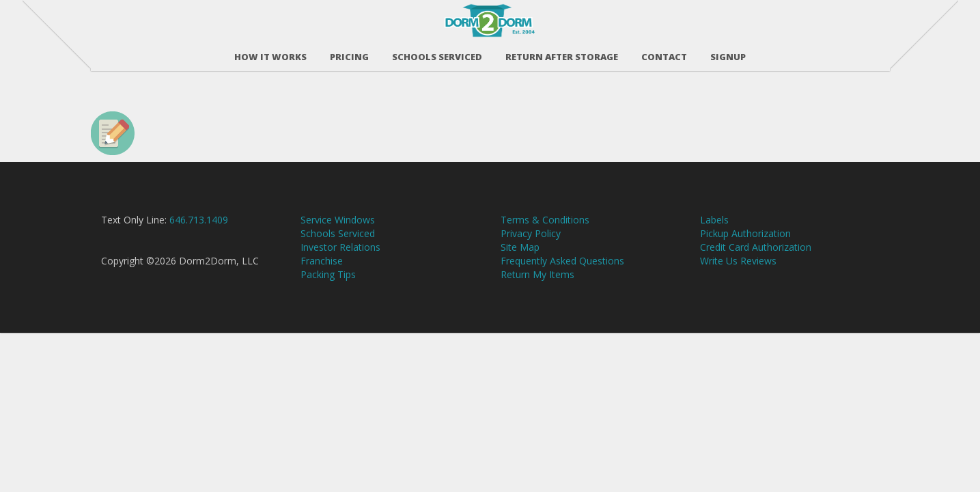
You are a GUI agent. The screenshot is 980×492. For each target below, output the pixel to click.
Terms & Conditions (545, 227)
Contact (664, 54)
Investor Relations (340, 255)
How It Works (270, 54)
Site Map (520, 255)
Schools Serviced (437, 54)
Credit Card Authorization (756, 255)
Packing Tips (328, 282)
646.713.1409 (199, 227)
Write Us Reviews (738, 268)
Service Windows (338, 227)
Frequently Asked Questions (562, 268)
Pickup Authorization (745, 241)
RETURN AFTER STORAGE (562, 54)
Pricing (349, 54)
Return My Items (537, 282)
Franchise (322, 268)
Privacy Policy (531, 241)
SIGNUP (728, 54)
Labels (714, 227)
